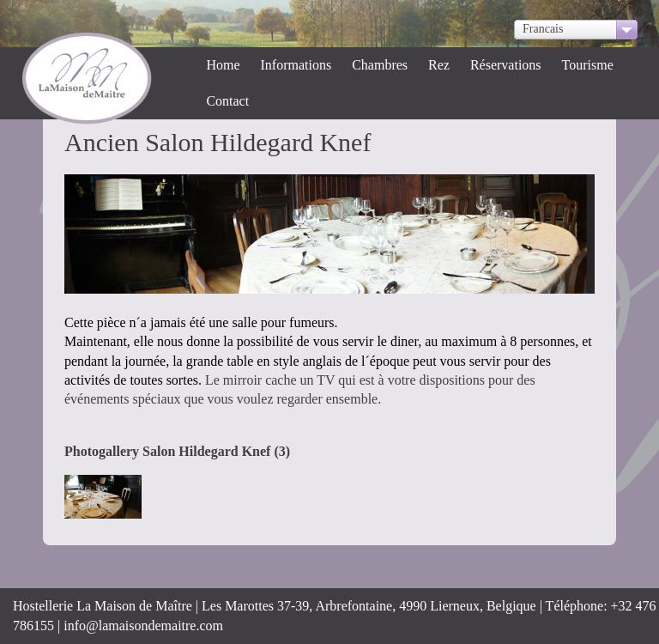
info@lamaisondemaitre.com (143, 626)
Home (223, 65)
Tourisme (588, 65)
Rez (439, 65)
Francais (543, 29)
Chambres (380, 65)
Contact (227, 101)
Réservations (506, 65)
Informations (296, 65)
